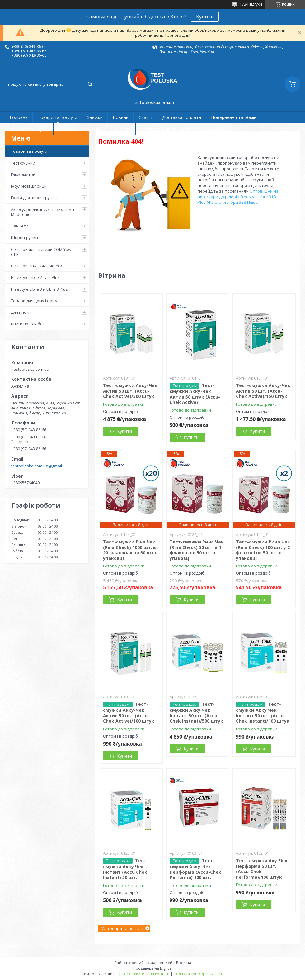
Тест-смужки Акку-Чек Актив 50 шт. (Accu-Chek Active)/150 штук (263, 391)
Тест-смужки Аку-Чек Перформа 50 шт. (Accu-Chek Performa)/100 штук (262, 869)
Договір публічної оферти (168, 129)
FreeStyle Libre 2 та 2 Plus (35, 277)
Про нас (67, 129)
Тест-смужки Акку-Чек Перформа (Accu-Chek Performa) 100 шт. (195, 869)
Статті (145, 117)
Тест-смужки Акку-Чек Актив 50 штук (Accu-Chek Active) (195, 394)
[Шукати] (90, 84)
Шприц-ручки (24, 237)
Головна (19, 117)
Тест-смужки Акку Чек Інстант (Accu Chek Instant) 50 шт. (126, 869)
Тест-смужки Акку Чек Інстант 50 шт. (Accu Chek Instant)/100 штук (263, 712)
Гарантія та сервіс (29, 129)
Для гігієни (21, 312)
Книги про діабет (28, 324)
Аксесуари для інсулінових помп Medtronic (42, 212)
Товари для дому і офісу (34, 301)
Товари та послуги (57, 117)
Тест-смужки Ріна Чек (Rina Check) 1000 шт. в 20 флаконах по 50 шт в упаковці (130, 550)
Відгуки (123, 129)
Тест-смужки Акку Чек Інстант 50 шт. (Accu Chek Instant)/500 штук (196, 712)
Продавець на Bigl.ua (152, 968)
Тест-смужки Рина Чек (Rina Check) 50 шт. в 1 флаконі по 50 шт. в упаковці (197, 550)
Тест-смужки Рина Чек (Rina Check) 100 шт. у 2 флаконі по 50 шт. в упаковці (263, 550)
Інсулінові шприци (29, 186)
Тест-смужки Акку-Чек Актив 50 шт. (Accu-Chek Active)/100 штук (129, 712)
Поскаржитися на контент (146, 974)
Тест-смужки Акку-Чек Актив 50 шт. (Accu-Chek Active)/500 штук (130, 391)
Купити (205, 17)
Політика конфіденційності (198, 974)
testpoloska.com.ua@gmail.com (38, 466)
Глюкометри (23, 174)
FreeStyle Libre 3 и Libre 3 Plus (39, 289)
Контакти (95, 129)
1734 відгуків (251, 4)
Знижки (95, 117)
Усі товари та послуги (122, 928)
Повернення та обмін (234, 117)
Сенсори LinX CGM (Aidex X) (37, 266)
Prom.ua (184, 963)
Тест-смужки (23, 163)
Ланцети (20, 226)
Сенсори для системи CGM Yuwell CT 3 (43, 252)
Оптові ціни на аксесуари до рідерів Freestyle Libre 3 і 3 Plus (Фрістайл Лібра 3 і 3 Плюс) (238, 197)
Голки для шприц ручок (34, 198)
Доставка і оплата (182, 117)
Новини (121, 117)
